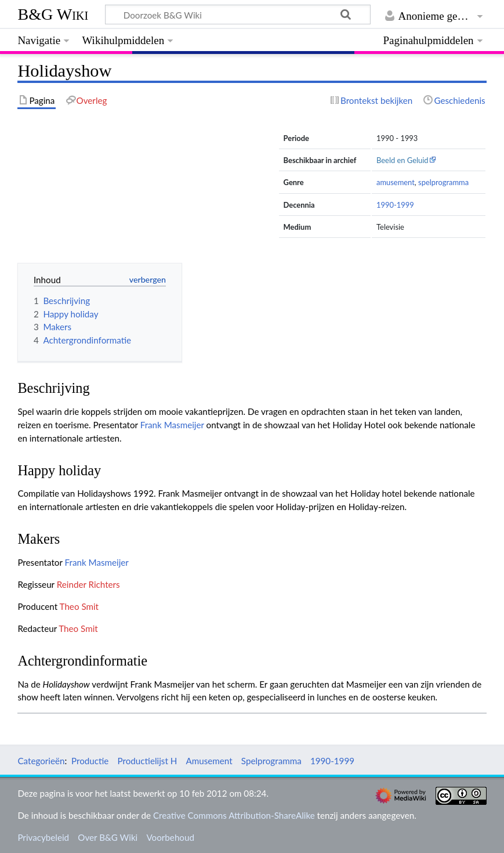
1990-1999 (395, 205)
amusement (396, 182)
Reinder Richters (88, 584)
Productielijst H (148, 761)
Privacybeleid (43, 837)
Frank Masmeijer (172, 425)
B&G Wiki (53, 14)
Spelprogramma (271, 761)
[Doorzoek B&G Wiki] (238, 15)
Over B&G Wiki (108, 837)
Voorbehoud (170, 837)
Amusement (209, 761)
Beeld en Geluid (403, 160)
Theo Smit (79, 606)
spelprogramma (443, 182)
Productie (90, 761)
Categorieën (41, 761)
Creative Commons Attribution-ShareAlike (234, 815)
